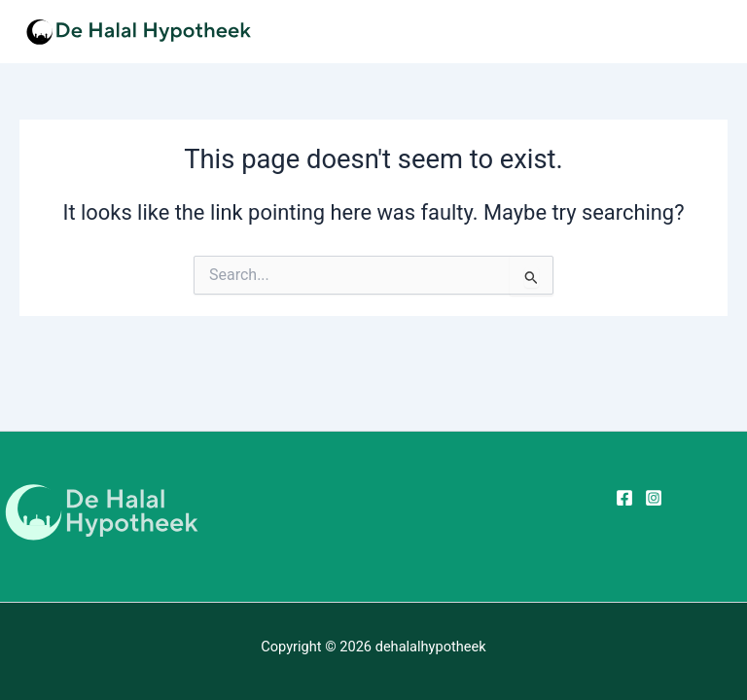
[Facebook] (624, 498)
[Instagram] (654, 498)
